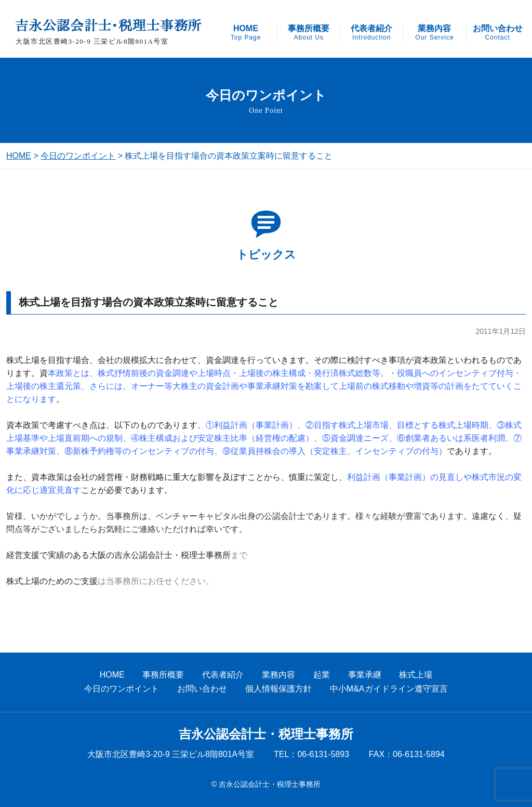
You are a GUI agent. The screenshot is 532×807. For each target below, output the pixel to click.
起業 (322, 675)
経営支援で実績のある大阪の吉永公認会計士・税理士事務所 (118, 555)
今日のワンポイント (78, 156)
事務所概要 (309, 33)
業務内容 (434, 33)
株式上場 (416, 675)
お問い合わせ (498, 33)
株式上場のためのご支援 (52, 581)
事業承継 (365, 675)
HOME (246, 33)
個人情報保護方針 (278, 689)
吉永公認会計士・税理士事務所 (266, 734)
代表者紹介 (371, 33)
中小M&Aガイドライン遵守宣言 (389, 689)
